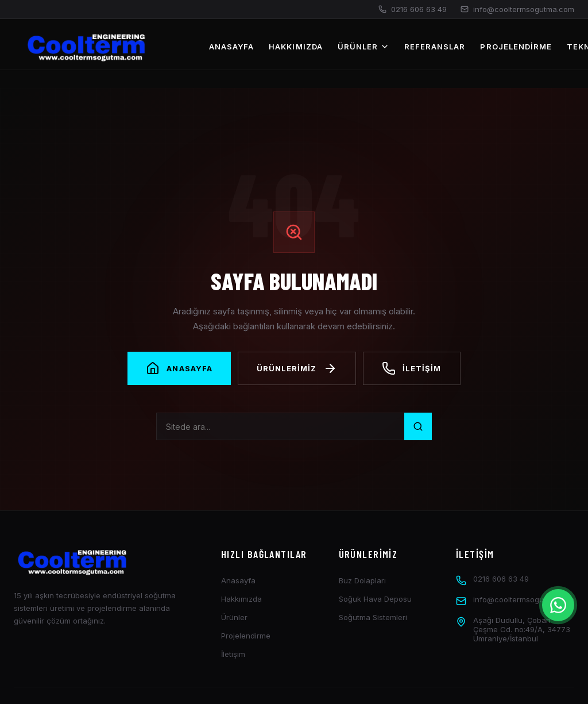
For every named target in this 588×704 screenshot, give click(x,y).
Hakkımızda (295, 47)
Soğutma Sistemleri (373, 617)
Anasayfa (231, 47)
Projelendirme (516, 47)
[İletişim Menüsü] (558, 605)
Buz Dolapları (362, 580)
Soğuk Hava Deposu (375, 599)
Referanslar (435, 47)
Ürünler (363, 47)
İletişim (233, 654)
